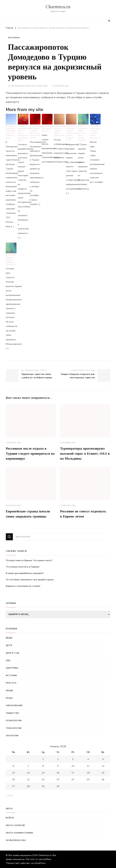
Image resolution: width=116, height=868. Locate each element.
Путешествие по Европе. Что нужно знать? (29, 560)
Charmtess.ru (58, 7)
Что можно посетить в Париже (23, 567)
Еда (8, 660)
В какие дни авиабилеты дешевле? (25, 573)
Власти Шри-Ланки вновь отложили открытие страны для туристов (95, 132)
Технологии (14, 728)
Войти (10, 818)
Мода (9, 698)
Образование (14, 706)
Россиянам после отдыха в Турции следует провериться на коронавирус (30, 454)
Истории (11, 675)
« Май (9, 796)
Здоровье (12, 668)
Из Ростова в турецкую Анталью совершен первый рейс (11, 260)
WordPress (40, 863)
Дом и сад (13, 653)
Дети (9, 645)
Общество (13, 713)
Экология (12, 736)
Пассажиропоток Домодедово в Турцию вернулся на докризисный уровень (35, 132)
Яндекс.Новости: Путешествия (33, 86)
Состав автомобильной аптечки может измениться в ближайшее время (23, 133)
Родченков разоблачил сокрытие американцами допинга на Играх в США (71, 133)
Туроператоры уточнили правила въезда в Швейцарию (59, 131)
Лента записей (15, 825)
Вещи (9, 638)
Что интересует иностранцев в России (47, 128)
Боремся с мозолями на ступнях (23, 586)
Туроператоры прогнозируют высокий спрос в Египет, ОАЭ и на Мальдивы (85, 454)
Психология (14, 721)
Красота (11, 683)
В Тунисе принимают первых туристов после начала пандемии (82, 133)
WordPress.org (16, 840)
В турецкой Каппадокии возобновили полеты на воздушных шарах (11, 132)
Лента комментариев (19, 833)
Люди (9, 691)
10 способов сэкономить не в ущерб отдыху (30, 580)
